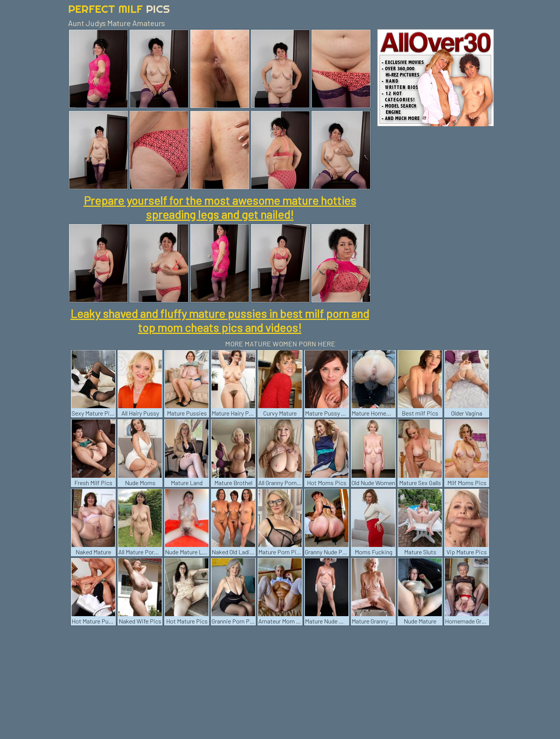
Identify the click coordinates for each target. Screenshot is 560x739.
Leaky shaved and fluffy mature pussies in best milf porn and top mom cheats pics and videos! (220, 320)
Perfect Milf (119, 9)
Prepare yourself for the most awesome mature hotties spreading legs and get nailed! (220, 207)
